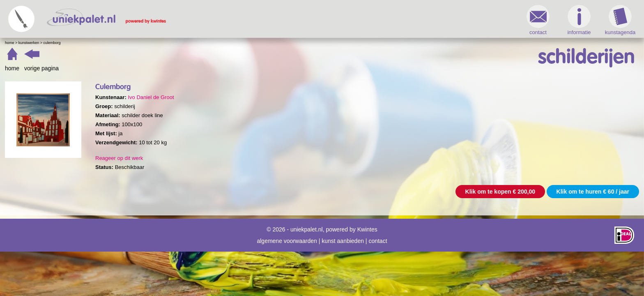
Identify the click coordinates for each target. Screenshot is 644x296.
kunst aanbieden (343, 237)
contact (392, 20)
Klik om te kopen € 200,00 (354, 192)
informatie (433, 20)
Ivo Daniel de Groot (297, 97)
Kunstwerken (175, 43)
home (158, 68)
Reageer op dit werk (265, 158)
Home (156, 43)
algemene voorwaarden (287, 237)
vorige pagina (188, 68)
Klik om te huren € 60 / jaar (447, 192)
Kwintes (367, 225)
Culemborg (198, 43)
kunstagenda (474, 20)
